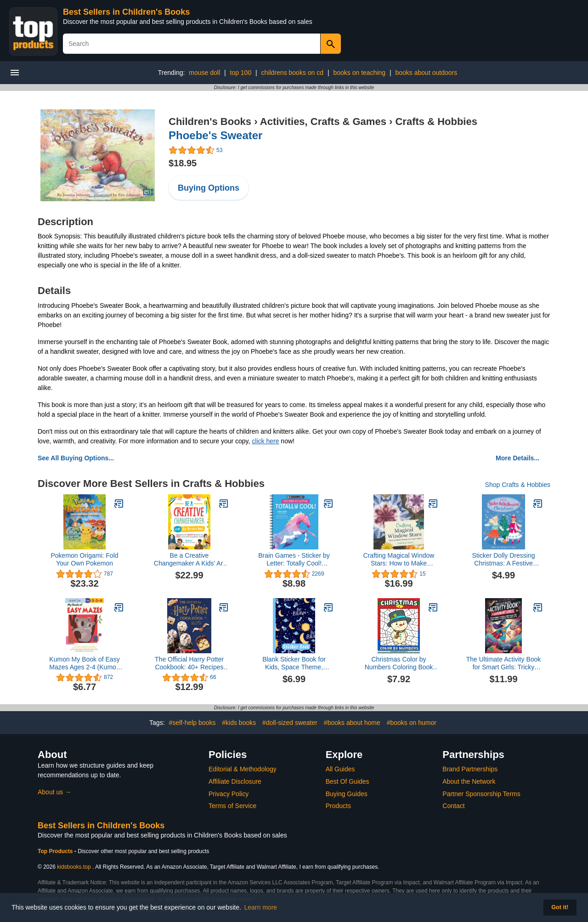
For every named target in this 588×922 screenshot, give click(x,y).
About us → (54, 792)
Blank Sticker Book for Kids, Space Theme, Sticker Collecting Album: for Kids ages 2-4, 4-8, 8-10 (294, 663)
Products (338, 806)
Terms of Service (232, 806)
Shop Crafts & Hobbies (518, 485)
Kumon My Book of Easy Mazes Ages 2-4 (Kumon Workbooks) (84, 663)
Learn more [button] (261, 907)
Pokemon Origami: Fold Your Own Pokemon (84, 559)
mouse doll (204, 73)
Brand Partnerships (470, 769)
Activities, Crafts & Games (323, 122)
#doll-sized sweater (290, 723)
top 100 (240, 73)
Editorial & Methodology (243, 769)
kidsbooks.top (74, 867)
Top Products (56, 851)
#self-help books (192, 723)
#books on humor (412, 723)
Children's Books (210, 122)
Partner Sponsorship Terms (481, 794)
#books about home (352, 723)
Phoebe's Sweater (215, 135)
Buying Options (209, 188)
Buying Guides (347, 794)
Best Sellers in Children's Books (126, 12)
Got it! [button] (560, 907)
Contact (453, 806)
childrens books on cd (292, 73)
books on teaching (359, 73)
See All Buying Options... (76, 458)
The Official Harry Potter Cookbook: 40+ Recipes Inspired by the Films (189, 663)
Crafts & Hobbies (436, 122)
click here (265, 441)
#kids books (239, 723)
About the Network (469, 781)
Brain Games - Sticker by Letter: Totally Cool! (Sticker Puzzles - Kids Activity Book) (294, 560)
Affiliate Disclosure (235, 781)
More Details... (517, 458)
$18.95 (183, 163)
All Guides (340, 769)
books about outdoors (427, 73)
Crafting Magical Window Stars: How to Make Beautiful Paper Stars (399, 560)
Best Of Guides (348, 781)
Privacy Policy (229, 794)
